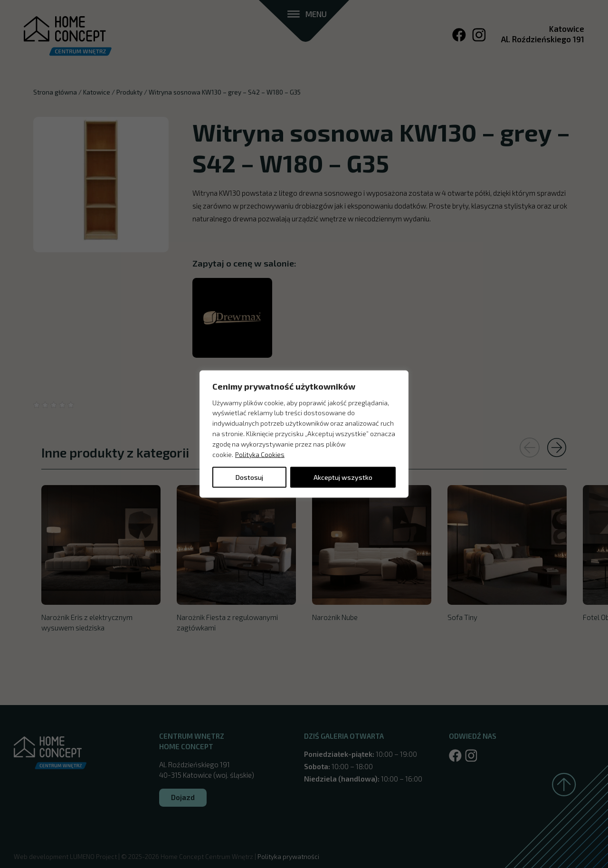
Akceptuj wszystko (343, 477)
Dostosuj (249, 477)
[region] (304, 434)
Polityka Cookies (260, 454)
